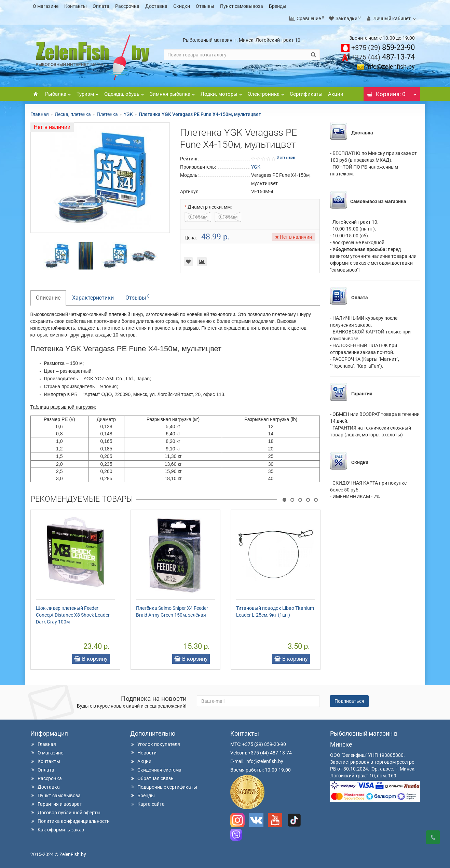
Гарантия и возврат (56, 804)
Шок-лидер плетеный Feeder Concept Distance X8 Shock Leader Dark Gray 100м (73, 615)
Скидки (182, 6)
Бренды (278, 6)
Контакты (76, 6)
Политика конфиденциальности (70, 821)
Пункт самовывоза (242, 6)
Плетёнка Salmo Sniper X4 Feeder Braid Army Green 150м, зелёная (172, 611)
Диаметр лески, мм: (210, 207)
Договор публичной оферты (65, 813)
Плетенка (107, 114)
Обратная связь (152, 778)
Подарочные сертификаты (164, 787)
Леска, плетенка (73, 114)
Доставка (156, 6)
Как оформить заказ (57, 830)
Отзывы (205, 6)
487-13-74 (383, 57)
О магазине (46, 6)
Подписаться (349, 701)
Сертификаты (306, 94)
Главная (40, 114)
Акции (336, 94)
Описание (48, 298)
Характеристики (93, 298)
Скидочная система (156, 770)
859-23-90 (383, 47)
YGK (128, 114)
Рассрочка (127, 6)
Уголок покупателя (155, 744)
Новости (143, 753)
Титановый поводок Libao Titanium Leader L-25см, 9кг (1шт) (275, 611)
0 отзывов (286, 157)
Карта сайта (147, 804)
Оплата (101, 6)
